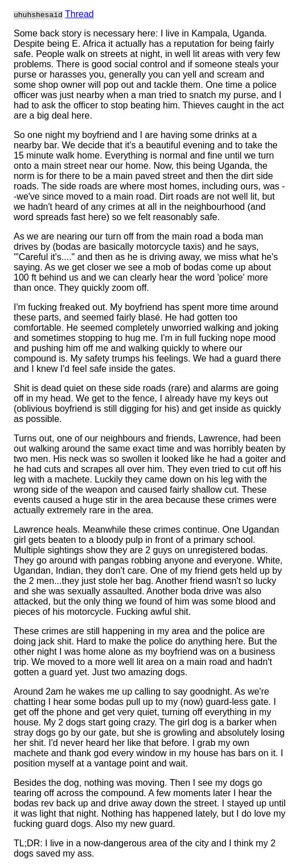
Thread (79, 14)
